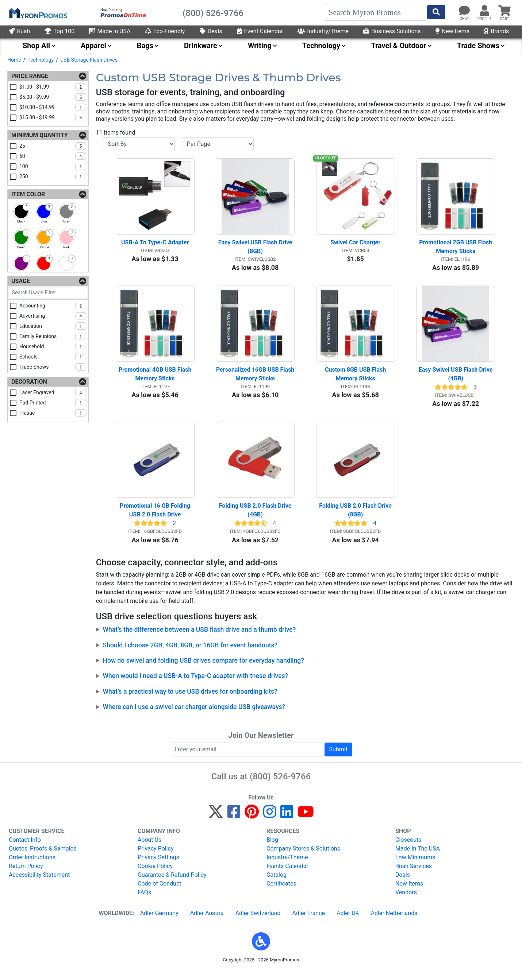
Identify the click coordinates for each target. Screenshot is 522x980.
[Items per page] (217, 144)
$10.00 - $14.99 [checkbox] (53, 107)
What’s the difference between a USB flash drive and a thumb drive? (199, 638)
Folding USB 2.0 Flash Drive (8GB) (356, 518)
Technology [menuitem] (321, 46)
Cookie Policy (155, 874)
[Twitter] (216, 823)
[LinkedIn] (287, 823)
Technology (41, 60)
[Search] (375, 12)
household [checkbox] (53, 346)
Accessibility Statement (39, 883)
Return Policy (26, 874)
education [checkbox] (53, 326)
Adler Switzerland (258, 921)
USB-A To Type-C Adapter (155, 245)
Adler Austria (207, 921)
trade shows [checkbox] (53, 367)
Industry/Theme (323, 31)
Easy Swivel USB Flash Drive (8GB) (256, 249)
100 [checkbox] (53, 166)
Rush (19, 31)
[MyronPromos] (38, 13)
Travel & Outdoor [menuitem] (398, 46)
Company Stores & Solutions (303, 857)
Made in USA (110, 31)
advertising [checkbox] (53, 316)
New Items (452, 31)
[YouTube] (306, 823)
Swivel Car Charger (355, 245)
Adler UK (348, 921)
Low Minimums (415, 865)
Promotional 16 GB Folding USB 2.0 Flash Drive (156, 518)
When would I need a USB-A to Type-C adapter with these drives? (195, 684)
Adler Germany (159, 921)
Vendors (406, 900)
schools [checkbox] (53, 357)
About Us (149, 848)
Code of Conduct (160, 892)
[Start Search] (436, 12)
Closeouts (408, 848)
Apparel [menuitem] (93, 46)
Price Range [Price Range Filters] (30, 76)
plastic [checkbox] (53, 413)
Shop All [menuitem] (36, 46)
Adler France (309, 921)
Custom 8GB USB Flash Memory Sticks (356, 379)
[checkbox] (21, 212)
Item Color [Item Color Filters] (28, 194)
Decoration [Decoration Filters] (29, 382)
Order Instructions (32, 865)
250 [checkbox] (53, 177)
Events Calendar (287, 874)
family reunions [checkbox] (53, 336)
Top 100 (60, 31)
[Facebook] (234, 823)
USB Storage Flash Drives (89, 60)
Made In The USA (418, 857)
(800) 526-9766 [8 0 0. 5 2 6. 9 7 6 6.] (280, 784)
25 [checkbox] (53, 146)
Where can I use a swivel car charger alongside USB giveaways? (194, 715)
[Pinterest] (252, 823)
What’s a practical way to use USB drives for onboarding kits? (190, 699)
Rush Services (414, 874)
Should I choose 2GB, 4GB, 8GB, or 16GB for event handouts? (190, 653)
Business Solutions (392, 31)
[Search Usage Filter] (48, 293)
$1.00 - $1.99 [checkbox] (53, 87)
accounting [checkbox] (53, 306)
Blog (272, 848)
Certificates (281, 892)
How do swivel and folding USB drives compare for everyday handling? (203, 669)
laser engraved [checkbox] (53, 392)
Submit (338, 757)
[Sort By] (138, 144)
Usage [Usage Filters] (21, 281)
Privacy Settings (158, 865)
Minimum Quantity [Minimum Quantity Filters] (40, 135)
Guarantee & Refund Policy (172, 883)
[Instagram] (270, 823)
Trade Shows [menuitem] (478, 46)
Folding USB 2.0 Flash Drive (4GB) (256, 518)
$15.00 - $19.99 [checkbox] (53, 117)
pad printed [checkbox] (53, 403)
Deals (211, 31)
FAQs (144, 900)
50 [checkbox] (53, 156)
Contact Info (25, 848)
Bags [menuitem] (145, 46)
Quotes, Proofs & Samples (43, 857)
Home (14, 60)
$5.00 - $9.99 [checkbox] (53, 97)
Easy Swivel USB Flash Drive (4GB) (456, 379)
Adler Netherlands (394, 921)
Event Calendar (260, 31)
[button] (261, 949)
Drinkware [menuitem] (201, 46)
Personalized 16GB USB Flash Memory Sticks (255, 379)
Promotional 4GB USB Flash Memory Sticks (156, 379)
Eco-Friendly (165, 31)
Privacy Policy (156, 857)
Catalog (277, 883)
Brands (496, 31)
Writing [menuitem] (260, 46)
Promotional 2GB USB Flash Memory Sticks (456, 249)
